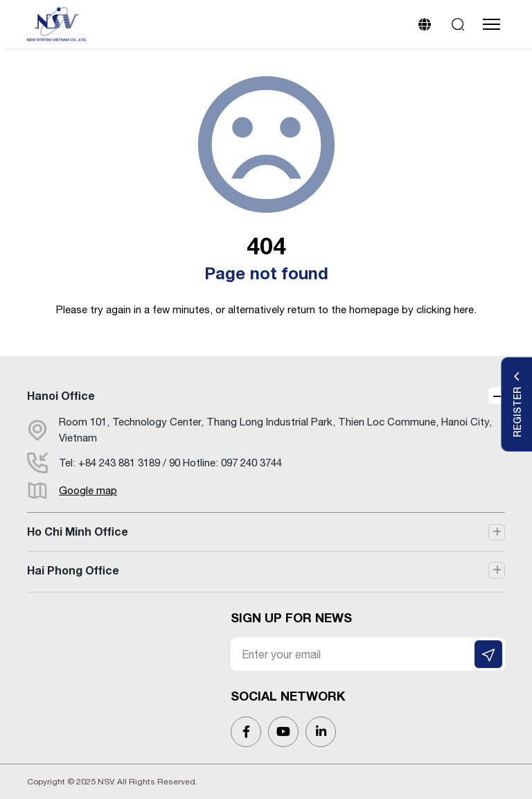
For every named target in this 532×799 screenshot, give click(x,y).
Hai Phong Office (73, 570)
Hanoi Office (61, 395)
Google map (88, 490)
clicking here (445, 309)
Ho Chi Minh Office (78, 531)
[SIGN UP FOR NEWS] (488, 654)
